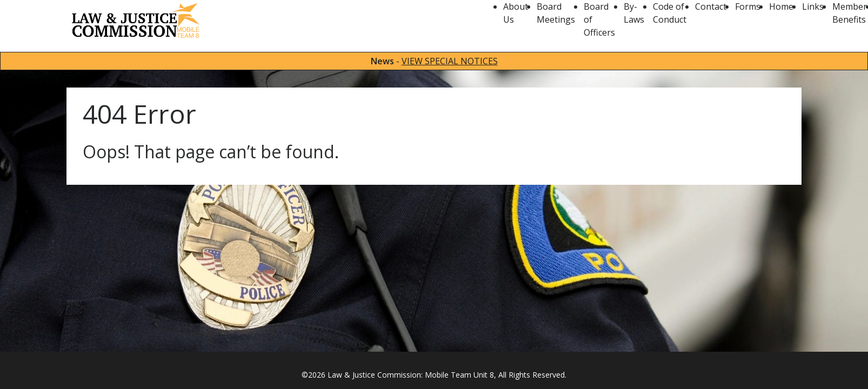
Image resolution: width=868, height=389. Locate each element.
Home (781, 6)
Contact (711, 6)
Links (813, 6)
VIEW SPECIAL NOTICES (450, 61)
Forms (748, 6)
